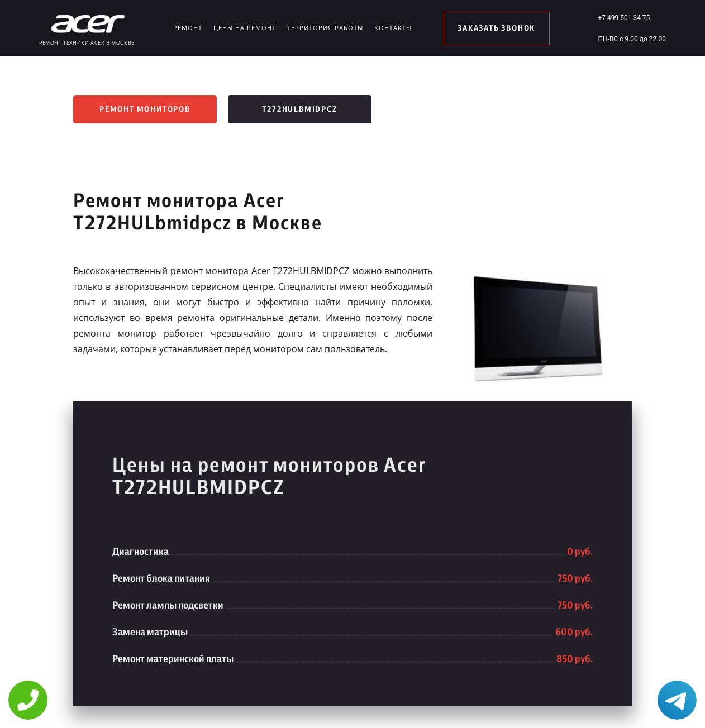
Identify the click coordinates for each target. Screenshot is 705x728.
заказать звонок (496, 28)
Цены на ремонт (245, 28)
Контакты (393, 28)
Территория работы (325, 28)
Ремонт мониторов (145, 109)
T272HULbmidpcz (299, 109)
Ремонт (188, 28)
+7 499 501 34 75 (624, 18)
